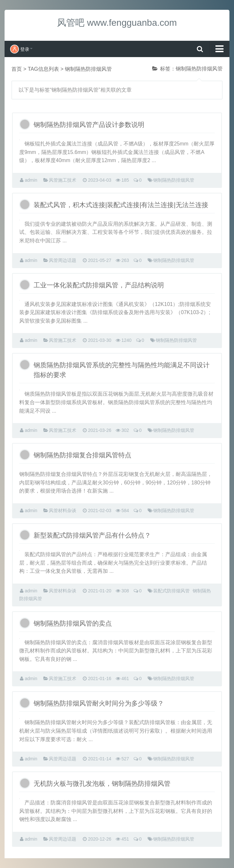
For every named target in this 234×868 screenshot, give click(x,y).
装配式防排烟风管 (171, 591)
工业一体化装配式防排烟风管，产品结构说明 (99, 285)
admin (31, 180)
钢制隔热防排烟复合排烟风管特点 (82, 455)
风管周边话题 (63, 260)
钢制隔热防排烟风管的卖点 (73, 623)
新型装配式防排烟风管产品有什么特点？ (92, 535)
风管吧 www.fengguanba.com (117, 23)
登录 (21, 49)
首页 (17, 69)
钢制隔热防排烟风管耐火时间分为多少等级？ (99, 703)
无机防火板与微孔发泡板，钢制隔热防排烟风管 (102, 784)
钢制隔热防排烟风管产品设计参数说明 (89, 125)
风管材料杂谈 (63, 510)
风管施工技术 (63, 180)
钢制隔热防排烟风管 (174, 180)
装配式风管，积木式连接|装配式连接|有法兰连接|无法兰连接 (121, 205)
